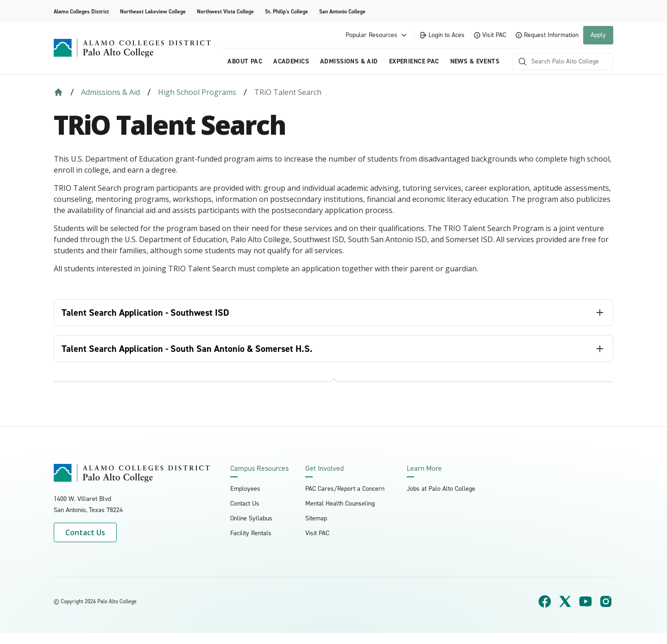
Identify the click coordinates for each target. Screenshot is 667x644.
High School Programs (197, 92)
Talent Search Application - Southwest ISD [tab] (145, 313)
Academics (291, 61)
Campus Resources (259, 469)
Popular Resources (377, 35)
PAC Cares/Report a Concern (345, 489)
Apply (598, 35)
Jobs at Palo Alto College (441, 489)
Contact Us (85, 532)
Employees (245, 489)
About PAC (245, 61)
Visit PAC (490, 35)
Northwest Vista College (225, 12)
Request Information (547, 35)
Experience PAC (414, 61)
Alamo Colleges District (81, 12)
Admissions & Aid (349, 61)
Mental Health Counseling (340, 503)
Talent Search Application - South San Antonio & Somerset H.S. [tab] (187, 349)
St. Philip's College (286, 12)
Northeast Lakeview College (153, 12)
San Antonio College (342, 12)
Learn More (424, 469)
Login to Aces (442, 35)
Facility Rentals (251, 533)
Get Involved (324, 469)
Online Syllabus (251, 518)
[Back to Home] (58, 92)
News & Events (475, 61)
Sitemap (316, 518)
